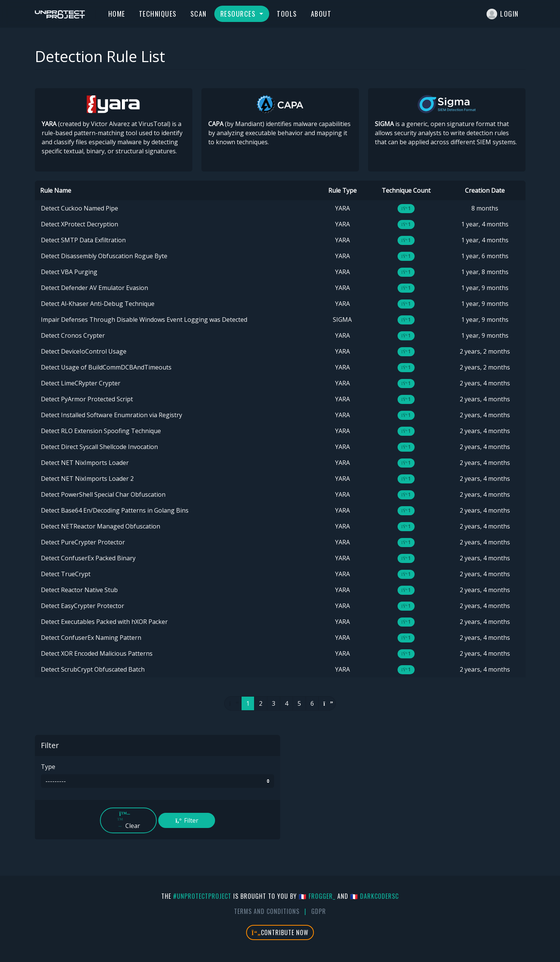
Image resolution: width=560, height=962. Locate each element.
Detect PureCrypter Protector (83, 542)
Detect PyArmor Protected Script (87, 399)
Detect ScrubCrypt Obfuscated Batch (93, 669)
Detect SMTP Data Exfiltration (83, 240)
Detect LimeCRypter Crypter (81, 383)
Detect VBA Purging (69, 272)
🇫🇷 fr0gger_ (317, 896)
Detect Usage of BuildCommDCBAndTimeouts (106, 367)
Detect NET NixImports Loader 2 (87, 479)
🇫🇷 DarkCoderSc (374, 896)
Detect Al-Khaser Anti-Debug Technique (98, 304)
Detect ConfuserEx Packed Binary (88, 558)
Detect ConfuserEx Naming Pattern (91, 638)
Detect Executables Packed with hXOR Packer (104, 622)
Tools (287, 14)
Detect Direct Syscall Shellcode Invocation (99, 447)
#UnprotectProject (202, 896)
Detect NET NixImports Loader (85, 463)
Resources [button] (239, 14)
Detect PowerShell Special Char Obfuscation (103, 494)
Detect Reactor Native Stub (79, 590)
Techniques (158, 14)
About (321, 14)
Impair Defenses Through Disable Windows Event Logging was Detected (144, 320)
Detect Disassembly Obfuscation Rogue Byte (104, 256)
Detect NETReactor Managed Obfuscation (101, 526)
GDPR (319, 911)
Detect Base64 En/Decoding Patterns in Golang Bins (115, 510)
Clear (128, 820)
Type (48, 767)
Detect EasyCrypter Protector (83, 606)
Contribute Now (280, 932)
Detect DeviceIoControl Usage (84, 351)
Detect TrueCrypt (66, 574)
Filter (187, 820)
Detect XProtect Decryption (80, 224)
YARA (342, 208)
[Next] (327, 703)
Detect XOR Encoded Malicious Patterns (97, 653)
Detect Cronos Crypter (73, 335)
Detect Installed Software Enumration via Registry (112, 415)
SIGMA (342, 320)
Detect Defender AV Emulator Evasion (94, 288)
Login (503, 14)
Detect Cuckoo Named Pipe (80, 208)
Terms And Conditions (267, 911)
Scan (199, 14)
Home (117, 14)
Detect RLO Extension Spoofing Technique (101, 431)
